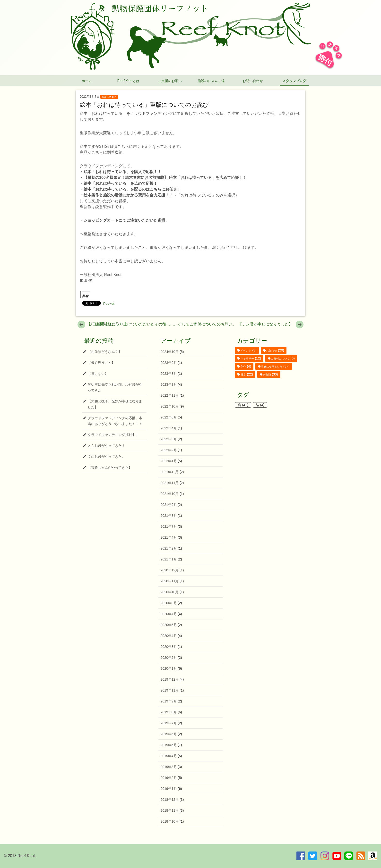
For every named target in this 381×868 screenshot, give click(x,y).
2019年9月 (169, 701)
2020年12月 (170, 570)
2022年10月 (170, 406)
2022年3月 (169, 439)
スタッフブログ (294, 81)
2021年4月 (169, 537)
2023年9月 (169, 363)
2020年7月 (169, 614)
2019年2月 (169, 778)
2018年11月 (170, 810)
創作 (114, 97)
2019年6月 (169, 734)
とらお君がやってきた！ (106, 446)
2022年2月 (169, 450)
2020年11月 (170, 581)
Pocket (109, 304)
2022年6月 (169, 417)
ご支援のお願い (170, 81)
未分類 (267, 375)
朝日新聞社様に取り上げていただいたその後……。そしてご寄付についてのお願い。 (157, 324)
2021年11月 (170, 483)
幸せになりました (272, 367)
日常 (243, 375)
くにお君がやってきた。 (106, 457)
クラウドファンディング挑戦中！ (113, 435)
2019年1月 (169, 789)
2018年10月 (170, 821)
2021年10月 (170, 494)
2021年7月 (169, 526)
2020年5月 (169, 625)
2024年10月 (170, 352)
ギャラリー (247, 359)
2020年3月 (169, 647)
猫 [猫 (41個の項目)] (243, 405)
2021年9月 (169, 505)
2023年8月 (169, 374)
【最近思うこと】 (101, 363)
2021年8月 (169, 516)
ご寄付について (280, 359)
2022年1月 (169, 461)
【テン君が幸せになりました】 (271, 324)
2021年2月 (169, 548)
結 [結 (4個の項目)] (260, 405)
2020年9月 (169, 603)
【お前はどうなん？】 (105, 352)
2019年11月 (170, 690)
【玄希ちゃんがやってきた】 (110, 467)
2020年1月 (169, 668)
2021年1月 (169, 559)
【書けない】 (98, 374)
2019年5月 (169, 745)
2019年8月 (169, 712)
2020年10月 (170, 592)
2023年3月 (169, 384)
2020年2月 (169, 658)
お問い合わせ (253, 81)
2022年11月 (170, 395)
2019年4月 (169, 756)
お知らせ (106, 97)
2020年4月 (169, 636)
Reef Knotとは (128, 81)
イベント (246, 351)
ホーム (87, 81)
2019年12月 (170, 679)
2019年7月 (169, 723)
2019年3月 (169, 767)
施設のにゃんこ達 (211, 81)
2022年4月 (169, 428)
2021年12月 (170, 472)
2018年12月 (170, 800)
